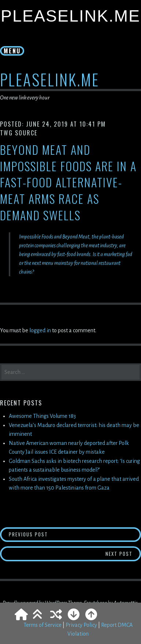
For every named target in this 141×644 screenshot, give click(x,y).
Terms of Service (42, 625)
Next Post (123, 553)
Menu (12, 51)
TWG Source (19, 133)
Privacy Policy (81, 625)
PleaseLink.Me (70, 16)
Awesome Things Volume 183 (42, 416)
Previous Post (49, 534)
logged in (40, 330)
